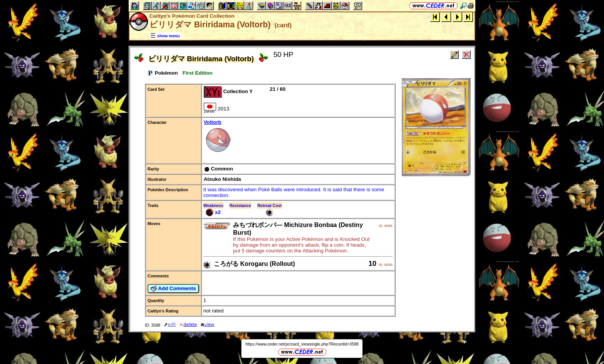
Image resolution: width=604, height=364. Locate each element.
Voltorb (298, 138)
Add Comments (173, 289)
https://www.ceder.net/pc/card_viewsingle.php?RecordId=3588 (302, 344)
